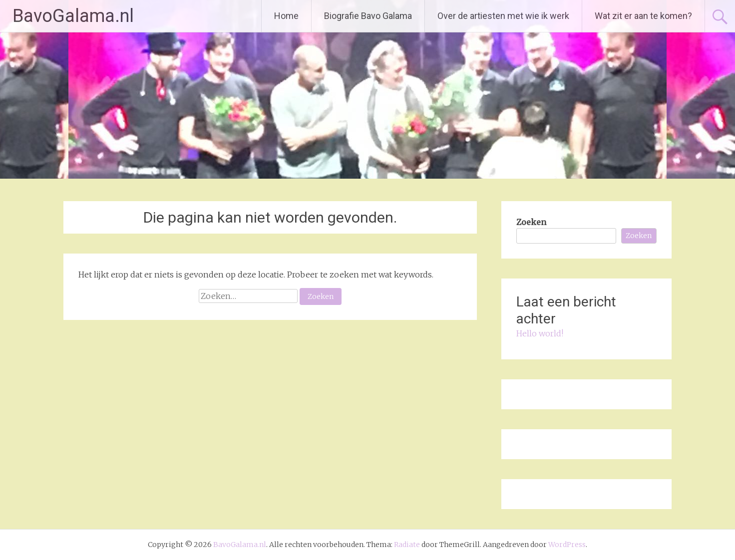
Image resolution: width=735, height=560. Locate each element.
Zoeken (531, 222)
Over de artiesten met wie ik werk (503, 16)
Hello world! (540, 333)
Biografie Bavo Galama (368, 16)
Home (286, 16)
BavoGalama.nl (73, 16)
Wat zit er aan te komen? (643, 16)
